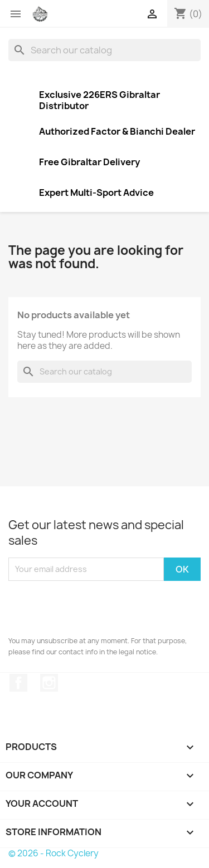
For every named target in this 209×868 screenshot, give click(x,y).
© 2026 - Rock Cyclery (54, 853)
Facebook (18, 683)
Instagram (49, 683)
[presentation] (93, 608)
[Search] (104, 50)
